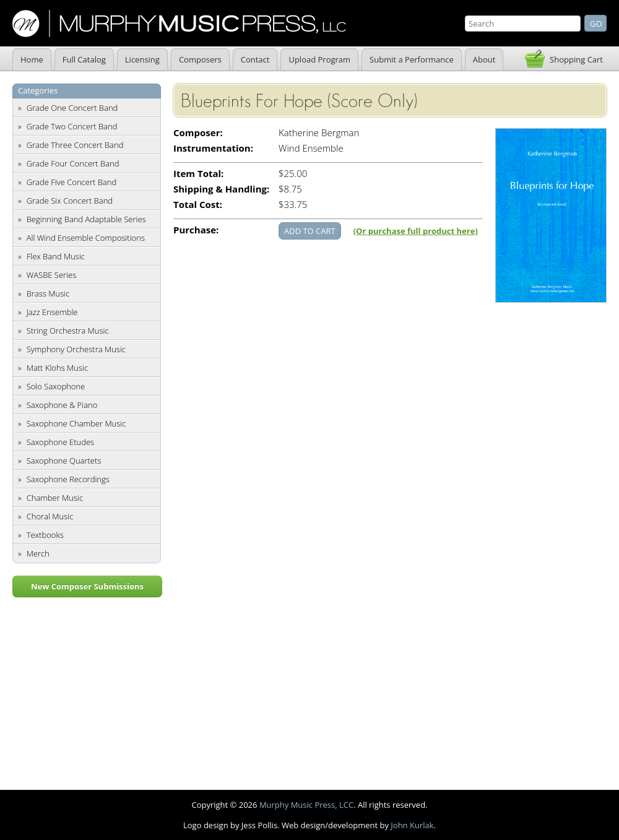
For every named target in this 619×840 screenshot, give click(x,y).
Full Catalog (84, 59)
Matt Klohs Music (57, 368)
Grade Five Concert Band (71, 182)
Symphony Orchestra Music (76, 349)
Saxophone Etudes (60, 442)
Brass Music (48, 293)
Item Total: (198, 174)
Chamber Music (55, 498)
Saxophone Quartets (64, 461)
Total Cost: (198, 205)
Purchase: (196, 230)
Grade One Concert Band (72, 108)
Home (32, 59)
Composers (200, 59)
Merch (38, 553)
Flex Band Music (56, 256)
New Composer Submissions (87, 586)
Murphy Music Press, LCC (306, 805)
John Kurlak (412, 825)
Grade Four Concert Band (73, 163)
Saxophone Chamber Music (76, 423)
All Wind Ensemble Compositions (86, 238)
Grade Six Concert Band (70, 201)
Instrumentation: (213, 148)
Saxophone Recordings (68, 479)
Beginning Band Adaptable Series (86, 219)
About (484, 59)
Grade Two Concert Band (72, 126)
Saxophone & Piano (62, 405)
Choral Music (50, 516)
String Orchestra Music (68, 331)
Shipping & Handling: (221, 189)
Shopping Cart (576, 59)
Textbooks (45, 535)
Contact (255, 59)
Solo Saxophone (56, 386)
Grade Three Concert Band (75, 145)
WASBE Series (52, 275)
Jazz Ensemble (52, 312)
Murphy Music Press (179, 24)
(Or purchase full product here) (416, 231)
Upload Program (319, 59)
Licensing (142, 59)
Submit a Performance (412, 59)
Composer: (198, 133)
